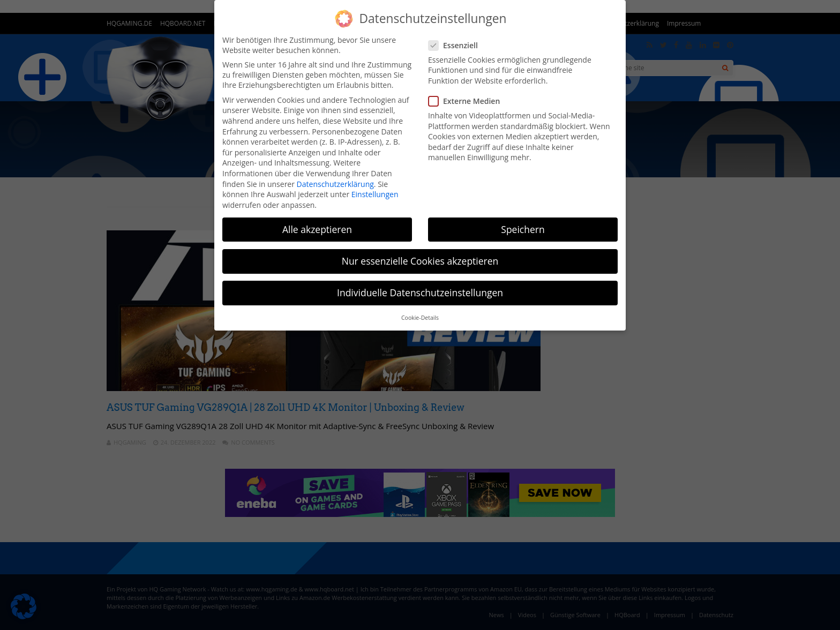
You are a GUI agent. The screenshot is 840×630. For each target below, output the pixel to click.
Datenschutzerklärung (335, 184)
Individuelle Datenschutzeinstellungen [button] (420, 292)
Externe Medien (467, 101)
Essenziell (456, 45)
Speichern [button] (523, 229)
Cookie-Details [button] (420, 318)
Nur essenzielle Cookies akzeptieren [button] (420, 261)
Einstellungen (375, 194)
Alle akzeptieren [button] (317, 229)
